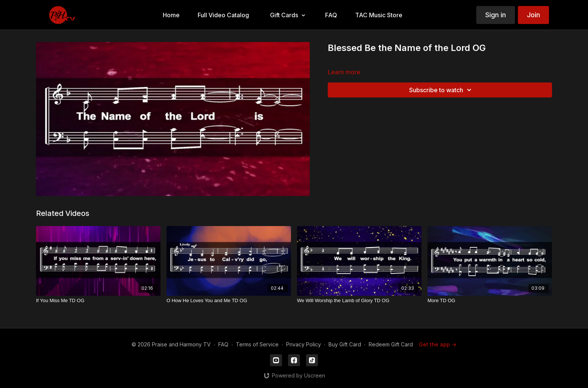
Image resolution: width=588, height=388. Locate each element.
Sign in (496, 15)
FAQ (223, 344)
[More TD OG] (490, 301)
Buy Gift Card (345, 344)
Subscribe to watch (441, 90)
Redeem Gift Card (391, 344)
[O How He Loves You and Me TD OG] (229, 301)
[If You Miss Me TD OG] (98, 301)
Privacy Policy (304, 344)
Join (533, 15)
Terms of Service (257, 344)
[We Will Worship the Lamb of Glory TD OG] (359, 301)
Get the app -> (438, 344)
